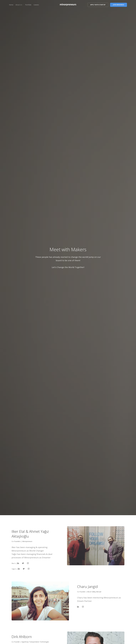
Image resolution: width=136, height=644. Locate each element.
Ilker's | (15, 563)
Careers (36, 5)
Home (11, 5)
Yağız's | (16, 569)
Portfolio (28, 5)
